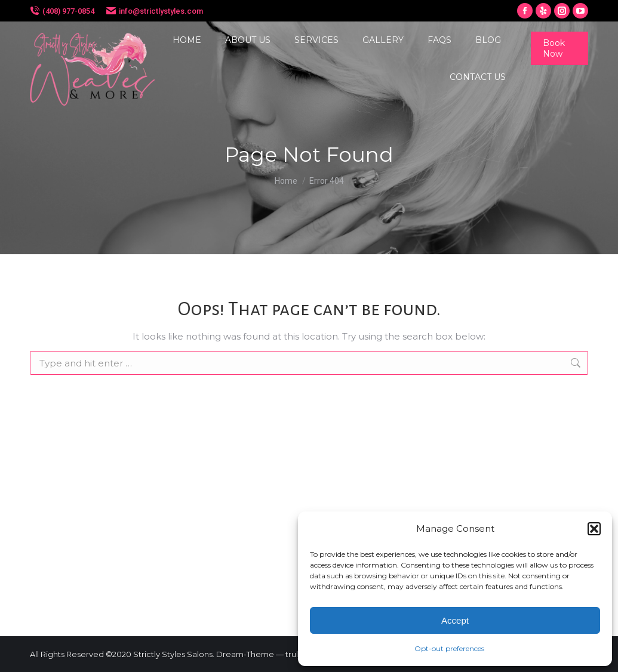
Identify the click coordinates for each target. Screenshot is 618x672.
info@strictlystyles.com (161, 11)
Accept (455, 620)
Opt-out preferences (449, 648)
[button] (594, 529)
